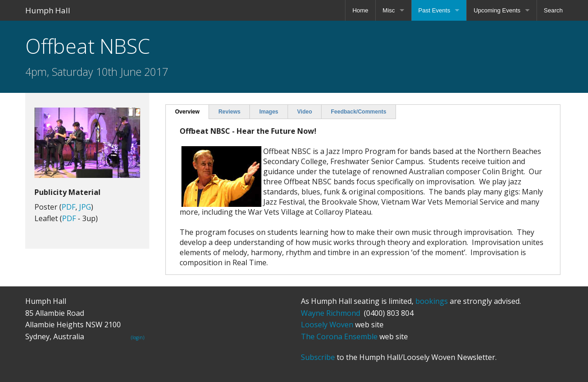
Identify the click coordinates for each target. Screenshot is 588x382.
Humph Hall (48, 10)
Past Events (434, 10)
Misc (389, 10)
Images (269, 112)
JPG (85, 207)
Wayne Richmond (331, 313)
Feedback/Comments (359, 112)
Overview (187, 112)
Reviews (229, 112)
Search (553, 10)
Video (305, 112)
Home (360, 10)
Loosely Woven (327, 325)
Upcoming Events (497, 10)
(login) (138, 337)
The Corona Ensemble (339, 336)
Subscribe (318, 357)
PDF (68, 207)
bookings (432, 301)
